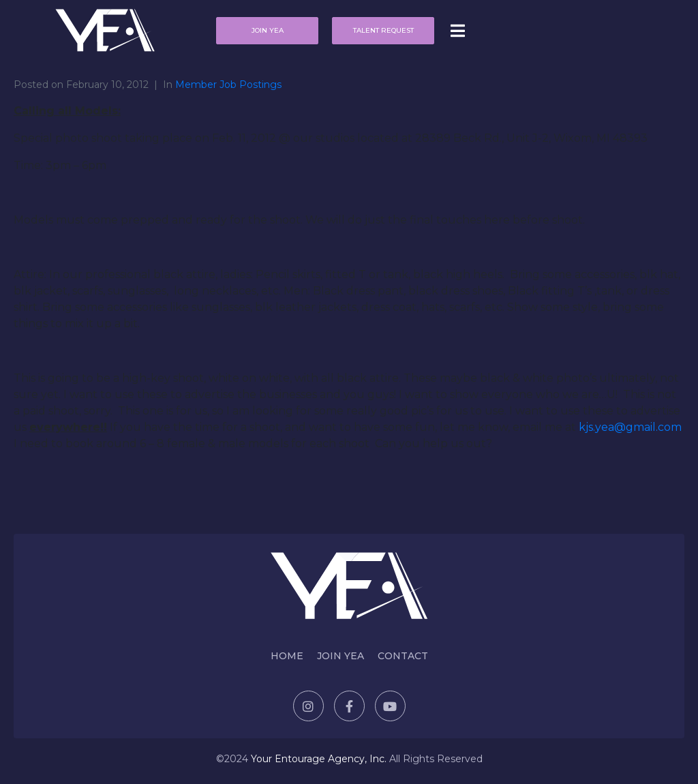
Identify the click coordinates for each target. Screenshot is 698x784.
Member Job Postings (228, 85)
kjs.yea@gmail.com (630, 427)
